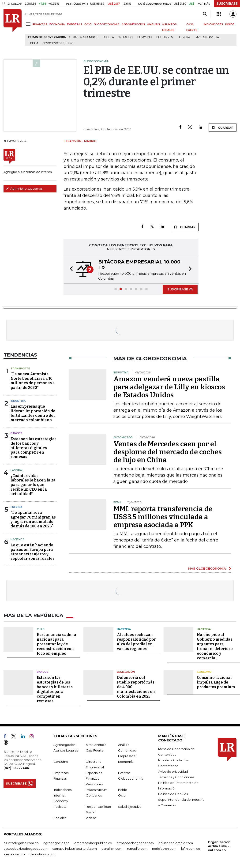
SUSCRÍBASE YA (180, 289)
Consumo (204, 672)
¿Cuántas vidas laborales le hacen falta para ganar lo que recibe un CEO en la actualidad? (33, 485)
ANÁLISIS (154, 24)
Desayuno (144, 37)
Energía (16, 507)
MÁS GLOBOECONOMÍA (207, 568)
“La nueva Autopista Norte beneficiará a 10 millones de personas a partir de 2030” (33, 381)
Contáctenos (168, 766)
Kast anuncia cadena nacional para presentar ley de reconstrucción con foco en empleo (56, 644)
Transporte (20, 368)
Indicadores (62, 789)
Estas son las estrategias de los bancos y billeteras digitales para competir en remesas (34, 448)
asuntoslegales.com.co (21, 843)
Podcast (60, 806)
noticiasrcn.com (164, 848)
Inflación (126, 37)
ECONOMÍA (57, 24)
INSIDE (230, 24)
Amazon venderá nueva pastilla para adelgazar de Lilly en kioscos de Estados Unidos (169, 387)
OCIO (88, 24)
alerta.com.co (14, 854)
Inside (123, 789)
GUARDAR (223, 128)
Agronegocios (64, 744)
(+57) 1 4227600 (16, 767)
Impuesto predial (208, 37)
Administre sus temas (24, 188)
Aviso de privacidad (173, 771)
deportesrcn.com (43, 854)
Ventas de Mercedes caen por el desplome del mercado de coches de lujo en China (168, 452)
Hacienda (17, 539)
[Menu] (29, 24)
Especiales (94, 773)
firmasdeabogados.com (135, 843)
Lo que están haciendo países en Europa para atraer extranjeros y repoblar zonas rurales (32, 552)
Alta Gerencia (96, 744)
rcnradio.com (137, 848)
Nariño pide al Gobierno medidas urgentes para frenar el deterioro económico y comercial (215, 646)
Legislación (126, 672)
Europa (185, 37)
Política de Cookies (173, 794)
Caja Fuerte (95, 750)
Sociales (60, 818)
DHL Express (165, 37)
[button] (70, 269)
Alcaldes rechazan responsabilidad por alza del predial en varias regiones (136, 642)
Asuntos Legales (66, 750)
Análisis (124, 744)
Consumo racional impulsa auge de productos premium (216, 682)
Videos (91, 818)
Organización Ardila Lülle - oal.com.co (219, 846)
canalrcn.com (112, 848)
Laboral (17, 470)
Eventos (124, 773)
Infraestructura (97, 789)
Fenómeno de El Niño (58, 43)
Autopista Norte (86, 37)
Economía (126, 761)
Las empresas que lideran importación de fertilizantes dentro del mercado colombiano (33, 413)
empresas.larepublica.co (93, 843)
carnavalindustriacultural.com (75, 848)
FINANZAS (40, 24)
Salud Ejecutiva (130, 806)
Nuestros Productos (173, 760)
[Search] (205, 14)
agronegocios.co (56, 843)
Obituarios (94, 795)
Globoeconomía (131, 778)
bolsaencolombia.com (176, 843)
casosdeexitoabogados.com (26, 848)
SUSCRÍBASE (227, 4)
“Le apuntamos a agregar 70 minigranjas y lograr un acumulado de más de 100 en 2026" (33, 519)
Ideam (34, 43)
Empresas (61, 773)
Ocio (122, 795)
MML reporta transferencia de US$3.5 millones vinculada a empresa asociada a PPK (163, 517)
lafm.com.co (191, 848)
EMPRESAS (75, 24)
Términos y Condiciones (176, 777)
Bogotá (108, 37)
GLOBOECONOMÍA (107, 24)
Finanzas (60, 778)
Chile (41, 629)
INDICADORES (213, 24)
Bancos (16, 433)
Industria (18, 401)
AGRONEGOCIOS (133, 24)
